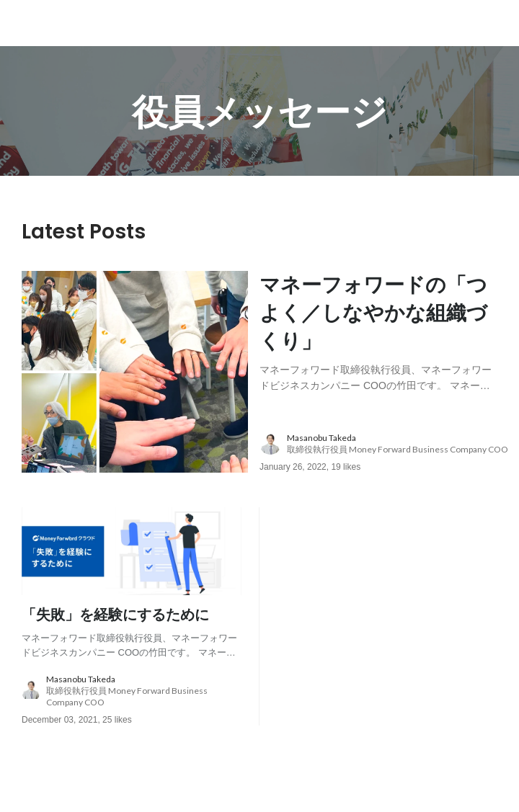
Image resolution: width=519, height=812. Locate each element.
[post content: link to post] (378, 330)
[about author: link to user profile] (387, 444)
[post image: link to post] (135, 372)
